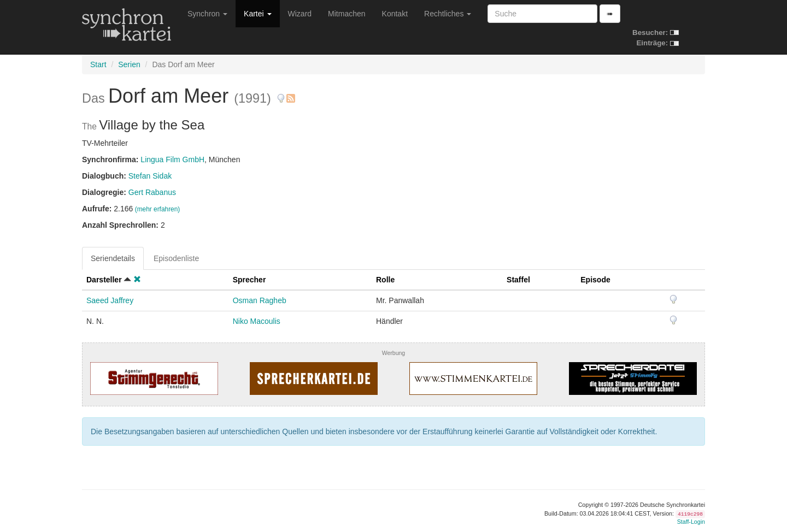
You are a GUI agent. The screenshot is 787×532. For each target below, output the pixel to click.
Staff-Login (691, 522)
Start (98, 64)
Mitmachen (346, 14)
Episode (595, 280)
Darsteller (104, 280)
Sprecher (249, 280)
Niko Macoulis (257, 321)
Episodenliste (176, 258)
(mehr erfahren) (158, 209)
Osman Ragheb (260, 300)
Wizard (300, 14)
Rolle (385, 280)
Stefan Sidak (150, 176)
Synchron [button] (207, 14)
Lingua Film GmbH (172, 159)
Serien (129, 64)
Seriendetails (113, 258)
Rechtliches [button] (448, 14)
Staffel (518, 280)
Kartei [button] (257, 14)
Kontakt (395, 14)
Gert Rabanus (152, 192)
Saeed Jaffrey (110, 300)
